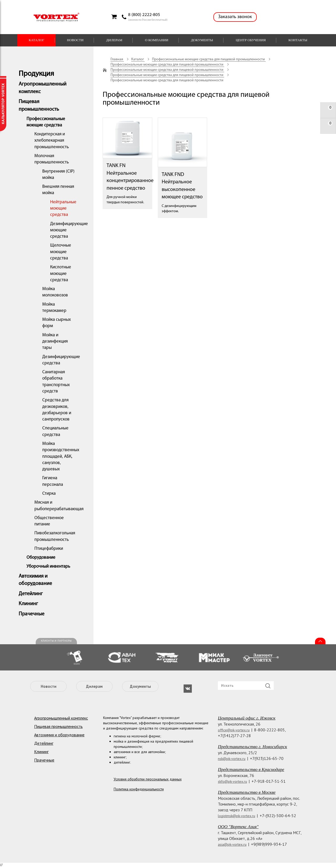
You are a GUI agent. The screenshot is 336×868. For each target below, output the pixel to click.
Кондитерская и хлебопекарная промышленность (52, 141)
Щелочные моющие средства (61, 252)
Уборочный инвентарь (48, 566)
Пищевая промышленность (58, 726)
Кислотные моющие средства (61, 274)
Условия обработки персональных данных (148, 779)
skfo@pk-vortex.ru (232, 781)
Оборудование (41, 558)
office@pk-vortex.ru (234, 730)
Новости (75, 40)
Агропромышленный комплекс (61, 718)
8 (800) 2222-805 (144, 15)
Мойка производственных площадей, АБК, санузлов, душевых (61, 456)
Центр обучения (251, 40)
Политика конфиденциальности (139, 789)
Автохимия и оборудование (59, 735)
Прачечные (31, 614)
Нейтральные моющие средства (63, 209)
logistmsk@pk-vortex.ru (237, 816)
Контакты (298, 40)
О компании (157, 40)
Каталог (36, 40)
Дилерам (114, 40)
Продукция (36, 74)
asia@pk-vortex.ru (232, 844)
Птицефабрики (49, 549)
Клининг (28, 604)
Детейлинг (31, 594)
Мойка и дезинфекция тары (55, 342)
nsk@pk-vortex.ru (232, 759)
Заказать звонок (235, 17)
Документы (202, 40)
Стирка (49, 494)
